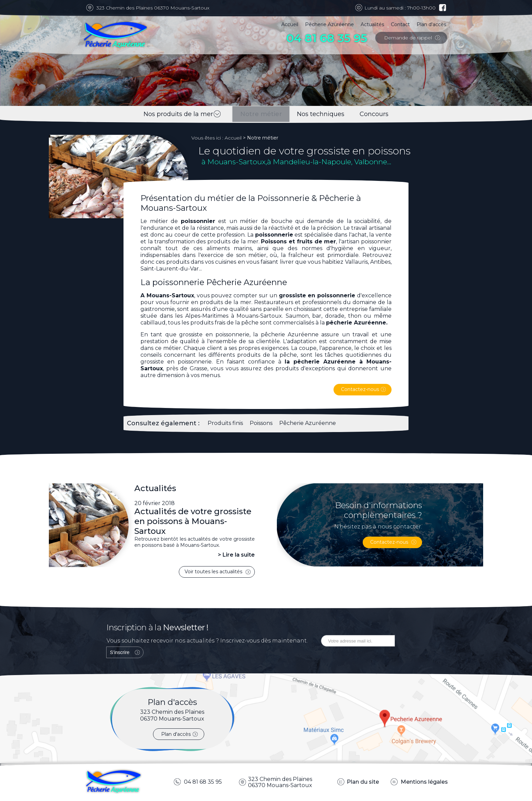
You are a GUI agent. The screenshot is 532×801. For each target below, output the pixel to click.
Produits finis (225, 423)
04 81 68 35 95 (327, 38)
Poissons (261, 423)
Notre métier (256, 114)
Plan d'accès (431, 24)
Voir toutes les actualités (214, 572)
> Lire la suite (236, 555)
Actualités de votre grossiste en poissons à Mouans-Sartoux (193, 521)
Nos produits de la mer (173, 114)
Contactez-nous (360, 389)
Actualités (372, 24)
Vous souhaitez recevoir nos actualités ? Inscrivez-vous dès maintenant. (207, 641)
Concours (379, 114)
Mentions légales (424, 782)
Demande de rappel (409, 38)
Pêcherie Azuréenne (329, 24)
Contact (400, 24)
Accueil (290, 24)
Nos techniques (321, 114)
